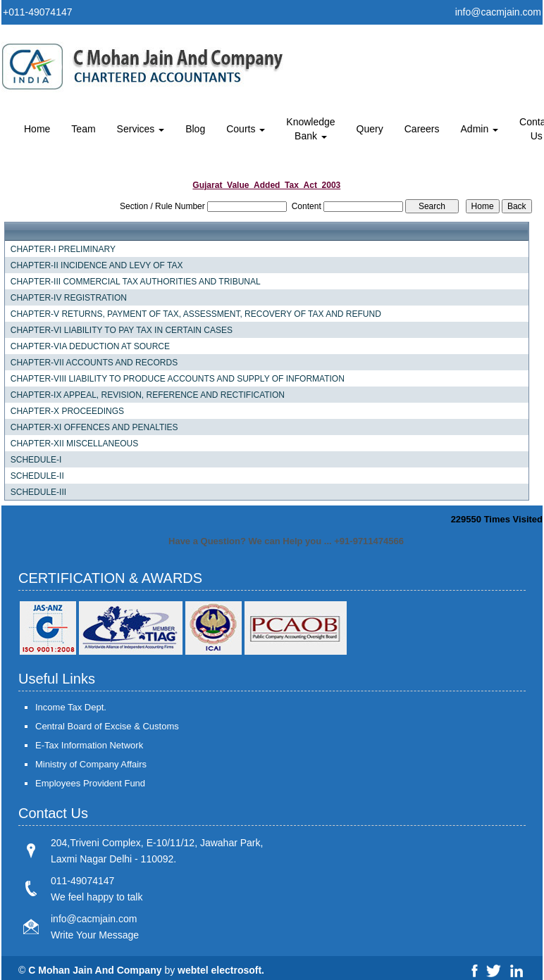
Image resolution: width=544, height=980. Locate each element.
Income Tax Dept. (71, 707)
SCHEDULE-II (37, 476)
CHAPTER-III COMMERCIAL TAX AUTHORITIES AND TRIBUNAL (136, 282)
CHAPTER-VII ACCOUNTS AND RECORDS (94, 363)
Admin (480, 129)
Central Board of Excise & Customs (107, 726)
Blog (195, 129)
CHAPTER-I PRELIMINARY (63, 249)
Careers (422, 129)
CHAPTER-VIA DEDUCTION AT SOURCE (90, 346)
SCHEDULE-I (36, 460)
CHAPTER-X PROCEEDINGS (67, 411)
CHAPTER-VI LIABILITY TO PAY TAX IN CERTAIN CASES (122, 330)
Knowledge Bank (310, 129)
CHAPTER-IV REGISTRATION (69, 298)
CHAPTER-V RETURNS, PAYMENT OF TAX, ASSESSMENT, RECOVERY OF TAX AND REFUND (196, 314)
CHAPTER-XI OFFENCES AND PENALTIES (94, 427)
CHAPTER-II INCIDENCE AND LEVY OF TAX (97, 265)
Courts (246, 129)
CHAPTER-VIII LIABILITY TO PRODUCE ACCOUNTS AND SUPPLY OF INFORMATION (178, 379)
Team (83, 129)
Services (141, 129)
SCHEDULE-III (38, 492)
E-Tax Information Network (89, 745)
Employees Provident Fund (90, 783)
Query (370, 129)
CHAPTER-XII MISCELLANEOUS (74, 444)
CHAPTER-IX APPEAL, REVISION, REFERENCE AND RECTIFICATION (148, 395)
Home (37, 129)
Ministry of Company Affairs (91, 764)
